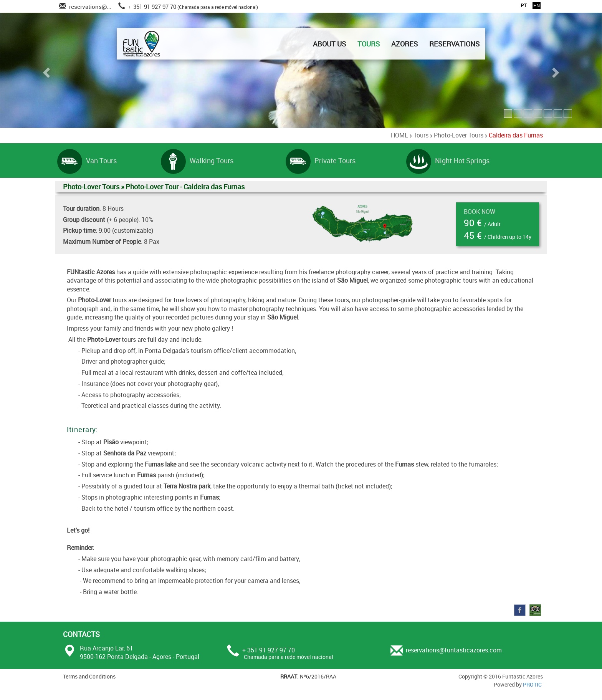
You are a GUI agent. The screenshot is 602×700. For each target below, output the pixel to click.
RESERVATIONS (454, 44)
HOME (399, 135)
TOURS (369, 44)
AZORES (404, 44)
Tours (421, 135)
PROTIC (532, 684)
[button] (45, 70)
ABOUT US (329, 44)
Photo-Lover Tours (459, 135)
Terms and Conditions (89, 676)
